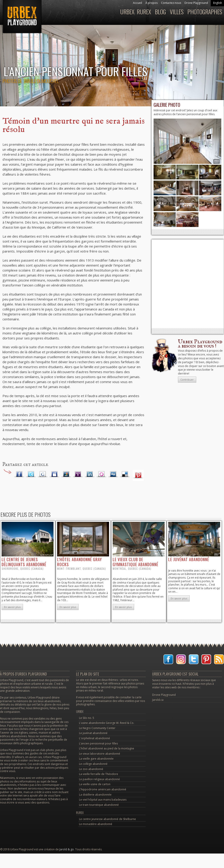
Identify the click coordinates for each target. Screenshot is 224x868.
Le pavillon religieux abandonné (99, 779)
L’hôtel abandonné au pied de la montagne (107, 748)
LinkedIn (90, 474)
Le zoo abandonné (91, 769)
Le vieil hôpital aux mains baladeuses (103, 800)
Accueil (138, 3)
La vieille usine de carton (95, 784)
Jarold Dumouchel (41, 81)
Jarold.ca (158, 700)
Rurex (144, 12)
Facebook (19, 474)
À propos (152, 3)
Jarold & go (67, 849)
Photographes (205, 12)
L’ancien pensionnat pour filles (98, 743)
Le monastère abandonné (96, 824)
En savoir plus (12, 607)
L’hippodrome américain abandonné (103, 789)
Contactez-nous (171, 3)
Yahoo (78, 474)
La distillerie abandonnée (95, 795)
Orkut (101, 474)
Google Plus (43, 474)
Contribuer (187, 380)
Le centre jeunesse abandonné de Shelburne (107, 819)
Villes (177, 12)
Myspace (54, 474)
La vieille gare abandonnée (96, 759)
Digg (113, 474)
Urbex (127, 12)
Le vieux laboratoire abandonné (100, 754)
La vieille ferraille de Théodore (99, 774)
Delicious (125, 474)
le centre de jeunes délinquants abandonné (24, 562)
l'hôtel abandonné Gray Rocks (79, 562)
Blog (160, 12)
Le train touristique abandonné (99, 805)
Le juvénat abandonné (93, 733)
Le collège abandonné (93, 764)
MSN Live (66, 474)
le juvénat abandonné (189, 559)
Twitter (31, 474)
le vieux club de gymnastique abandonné (135, 562)
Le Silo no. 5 (87, 718)
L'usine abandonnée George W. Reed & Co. (107, 723)
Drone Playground (196, 3)
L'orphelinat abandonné (94, 738)
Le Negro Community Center (97, 728)
